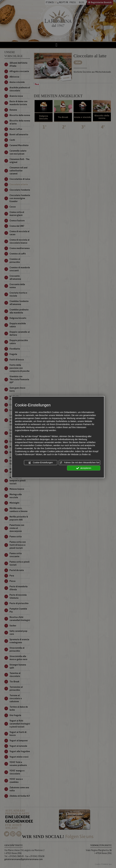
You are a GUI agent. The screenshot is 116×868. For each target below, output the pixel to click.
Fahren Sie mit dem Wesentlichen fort (79, 463)
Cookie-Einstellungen (40, 463)
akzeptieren (84, 468)
